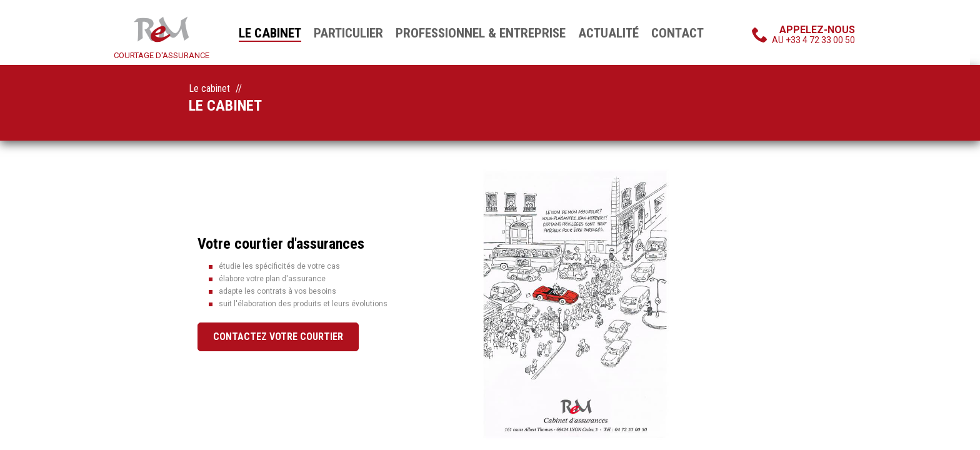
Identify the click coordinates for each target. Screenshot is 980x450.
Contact (677, 33)
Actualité (608, 33)
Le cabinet (270, 33)
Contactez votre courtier (278, 337)
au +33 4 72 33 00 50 (813, 34)
